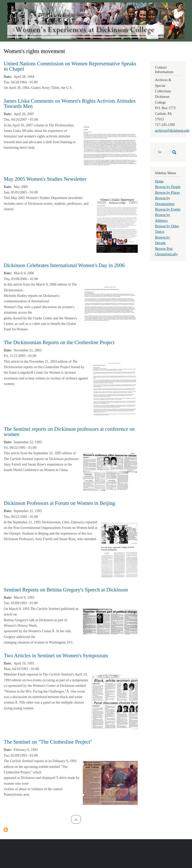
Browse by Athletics (162, 218)
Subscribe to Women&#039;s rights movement (6, 830)
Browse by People (168, 187)
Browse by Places (167, 193)
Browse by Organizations (165, 201)
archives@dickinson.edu (172, 131)
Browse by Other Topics (167, 229)
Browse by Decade (162, 240)
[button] (110, 145)
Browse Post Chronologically (166, 251)
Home (159, 181)
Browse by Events (168, 209)
